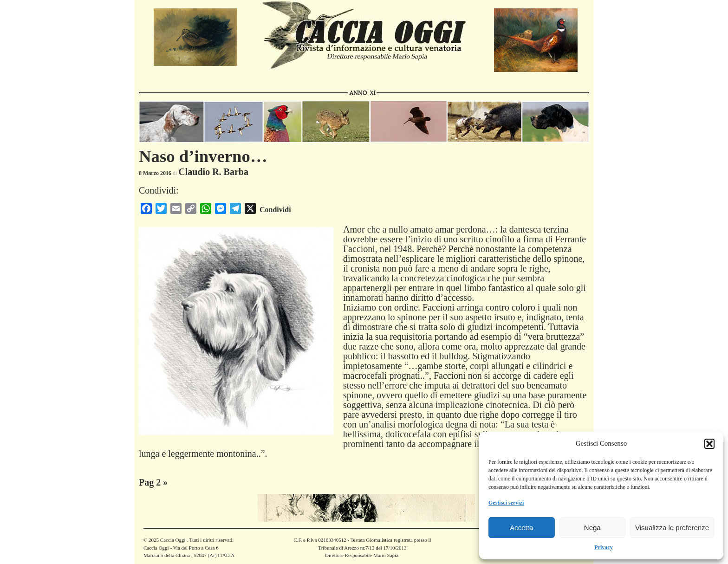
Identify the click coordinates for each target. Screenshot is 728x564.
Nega (592, 528)
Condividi (275, 210)
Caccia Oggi (173, 540)
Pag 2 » (153, 482)
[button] (709, 444)
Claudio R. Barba (213, 172)
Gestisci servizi (506, 503)
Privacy (603, 547)
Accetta (521, 528)
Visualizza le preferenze (672, 528)
